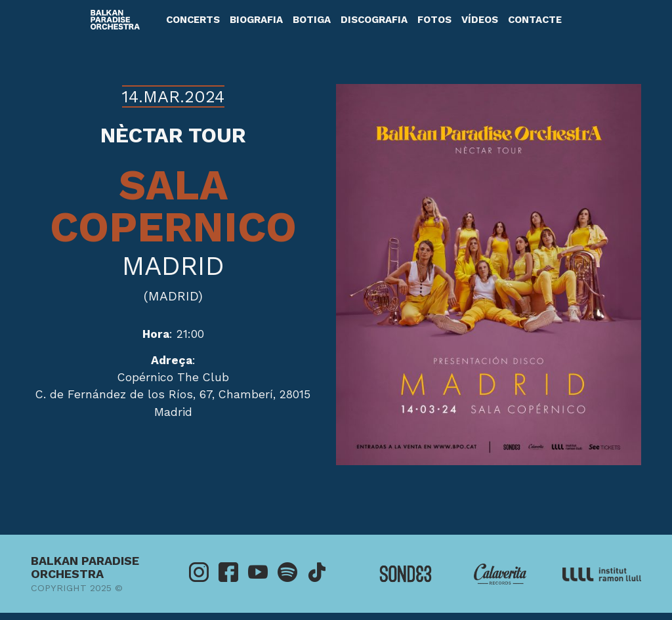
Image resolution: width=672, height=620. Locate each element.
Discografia (374, 20)
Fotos (434, 20)
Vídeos (480, 20)
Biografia (256, 20)
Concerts (193, 20)
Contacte (535, 20)
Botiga (312, 20)
